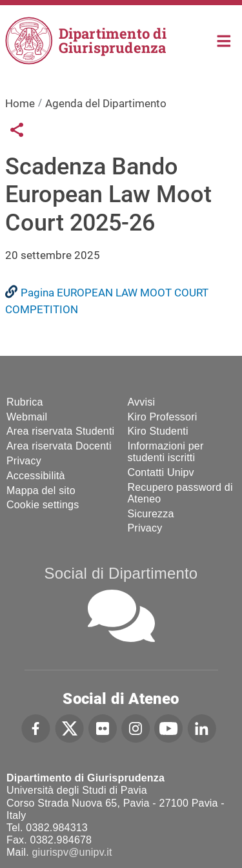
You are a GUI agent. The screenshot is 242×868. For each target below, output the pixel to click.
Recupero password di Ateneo (180, 493)
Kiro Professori (163, 417)
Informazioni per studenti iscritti (166, 452)
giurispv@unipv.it (72, 852)
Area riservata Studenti (60, 431)
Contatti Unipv (161, 472)
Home (224, 40)
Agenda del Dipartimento (106, 103)
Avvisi (142, 402)
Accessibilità (36, 476)
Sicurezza (151, 514)
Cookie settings (43, 505)
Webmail (27, 417)
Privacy (24, 461)
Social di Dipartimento (121, 573)
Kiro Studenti (158, 431)
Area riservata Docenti (59, 446)
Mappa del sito (41, 491)
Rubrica (25, 402)
